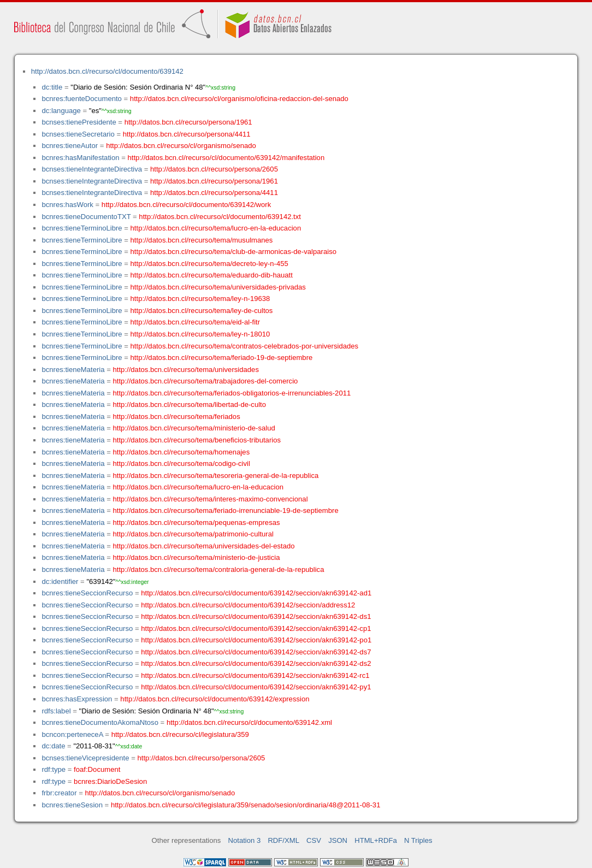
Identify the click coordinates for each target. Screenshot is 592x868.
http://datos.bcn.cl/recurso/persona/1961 (188, 122)
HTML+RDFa (376, 840)
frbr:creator (59, 793)
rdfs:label (56, 711)
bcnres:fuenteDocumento (81, 99)
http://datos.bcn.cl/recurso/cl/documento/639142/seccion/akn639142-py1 (256, 687)
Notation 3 (245, 840)
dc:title (52, 87)
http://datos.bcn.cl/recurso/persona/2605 (214, 169)
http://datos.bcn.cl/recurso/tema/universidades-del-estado (204, 546)
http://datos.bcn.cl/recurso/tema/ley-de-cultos (202, 311)
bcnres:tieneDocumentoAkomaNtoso (100, 722)
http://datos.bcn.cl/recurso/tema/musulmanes (202, 240)
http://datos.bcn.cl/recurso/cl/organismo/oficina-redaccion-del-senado (239, 99)
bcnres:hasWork (67, 205)
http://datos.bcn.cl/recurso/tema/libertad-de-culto (190, 405)
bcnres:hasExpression (77, 699)
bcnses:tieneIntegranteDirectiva (92, 169)
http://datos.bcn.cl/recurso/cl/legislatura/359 (180, 734)
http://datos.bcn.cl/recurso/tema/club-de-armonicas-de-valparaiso (233, 252)
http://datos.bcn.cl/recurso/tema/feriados (177, 417)
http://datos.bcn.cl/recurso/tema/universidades (186, 370)
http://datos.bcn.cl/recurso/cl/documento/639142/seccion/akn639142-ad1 (256, 593)
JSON (338, 840)
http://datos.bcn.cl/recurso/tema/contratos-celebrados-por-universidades (245, 346)
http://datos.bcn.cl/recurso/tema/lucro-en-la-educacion (216, 228)
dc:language (61, 111)
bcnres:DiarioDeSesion (110, 781)
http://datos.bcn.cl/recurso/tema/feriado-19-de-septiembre (222, 358)
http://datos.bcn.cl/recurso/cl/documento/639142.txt (220, 217)
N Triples (418, 840)
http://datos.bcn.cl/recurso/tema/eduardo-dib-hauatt (212, 275)
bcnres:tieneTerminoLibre (82, 228)
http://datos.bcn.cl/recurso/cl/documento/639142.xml (249, 722)
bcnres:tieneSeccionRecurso (87, 593)
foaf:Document (97, 769)
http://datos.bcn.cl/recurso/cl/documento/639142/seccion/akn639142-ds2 (256, 663)
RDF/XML (283, 840)
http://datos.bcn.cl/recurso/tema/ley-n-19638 (200, 299)
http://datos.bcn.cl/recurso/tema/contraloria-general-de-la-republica (219, 569)
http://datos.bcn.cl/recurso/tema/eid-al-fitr (196, 322)
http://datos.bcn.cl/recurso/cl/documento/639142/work (186, 205)
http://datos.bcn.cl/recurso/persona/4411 (187, 134)
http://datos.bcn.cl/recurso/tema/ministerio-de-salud (194, 428)
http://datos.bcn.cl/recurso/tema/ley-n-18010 (200, 334)
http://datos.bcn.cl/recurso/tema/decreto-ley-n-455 (209, 264)
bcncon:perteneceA (72, 734)
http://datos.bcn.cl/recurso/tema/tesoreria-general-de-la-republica (216, 476)
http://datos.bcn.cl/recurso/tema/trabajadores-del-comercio (206, 381)
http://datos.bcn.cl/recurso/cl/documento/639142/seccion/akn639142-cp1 (256, 628)
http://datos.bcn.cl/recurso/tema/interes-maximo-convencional (211, 499)
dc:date (53, 746)
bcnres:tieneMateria (73, 370)
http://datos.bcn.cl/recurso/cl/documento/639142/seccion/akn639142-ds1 (256, 616)
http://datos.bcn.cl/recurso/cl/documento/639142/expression (215, 699)
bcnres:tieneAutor (70, 146)
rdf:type (54, 769)
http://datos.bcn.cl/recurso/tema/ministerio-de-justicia (197, 557)
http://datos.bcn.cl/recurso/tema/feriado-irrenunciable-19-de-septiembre (226, 510)
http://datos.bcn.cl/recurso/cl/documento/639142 (107, 71)
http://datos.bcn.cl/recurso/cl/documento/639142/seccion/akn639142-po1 (256, 640)
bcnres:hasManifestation (80, 158)
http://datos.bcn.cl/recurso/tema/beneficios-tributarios (197, 440)
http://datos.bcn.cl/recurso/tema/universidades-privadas (218, 287)
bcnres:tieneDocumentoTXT (86, 217)
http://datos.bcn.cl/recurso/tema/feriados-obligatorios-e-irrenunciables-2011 (232, 393)
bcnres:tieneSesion (72, 805)
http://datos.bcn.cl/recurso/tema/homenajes (182, 452)
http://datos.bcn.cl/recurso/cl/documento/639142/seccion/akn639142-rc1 (255, 675)
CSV (314, 840)
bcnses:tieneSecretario (78, 134)
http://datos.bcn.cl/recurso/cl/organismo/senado (181, 146)
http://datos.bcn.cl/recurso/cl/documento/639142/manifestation (226, 158)
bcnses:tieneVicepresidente (85, 758)
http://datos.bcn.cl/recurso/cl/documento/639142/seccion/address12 (248, 605)
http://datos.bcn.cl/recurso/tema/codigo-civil (182, 463)
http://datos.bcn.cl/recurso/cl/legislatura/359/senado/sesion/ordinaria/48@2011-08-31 (246, 805)
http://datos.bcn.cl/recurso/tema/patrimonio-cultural (193, 534)
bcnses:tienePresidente (79, 122)
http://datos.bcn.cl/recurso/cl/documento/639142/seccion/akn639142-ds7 (256, 652)
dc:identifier (60, 581)
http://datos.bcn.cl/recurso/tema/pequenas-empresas (197, 522)
